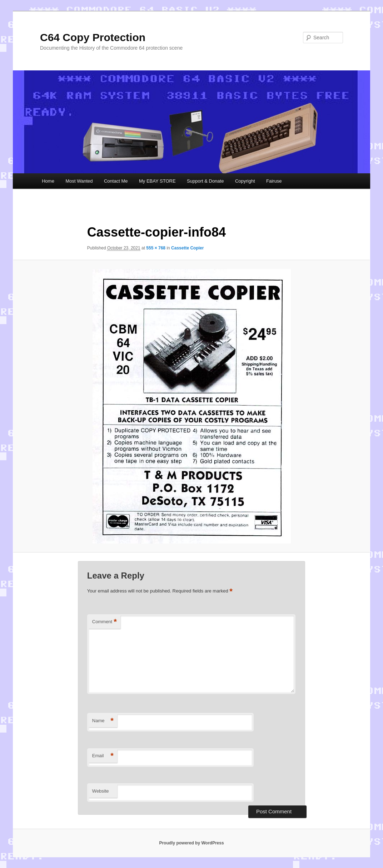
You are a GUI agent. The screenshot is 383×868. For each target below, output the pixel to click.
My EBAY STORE (157, 181)
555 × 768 (156, 248)
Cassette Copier (187, 248)
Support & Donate (205, 181)
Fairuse (274, 181)
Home (48, 181)
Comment (105, 622)
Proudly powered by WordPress (191, 843)
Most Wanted (79, 181)
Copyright (245, 181)
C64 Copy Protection (93, 37)
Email (103, 756)
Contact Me (116, 181)
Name (103, 721)
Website (101, 791)
